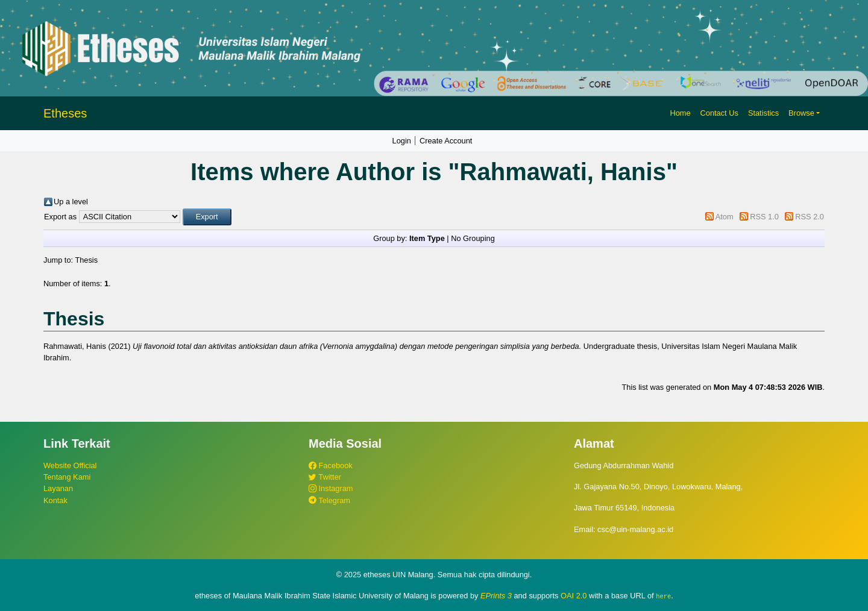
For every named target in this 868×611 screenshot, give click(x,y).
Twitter (325, 477)
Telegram (329, 500)
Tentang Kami (67, 477)
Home (680, 113)
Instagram (331, 488)
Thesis (86, 260)
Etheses (65, 113)
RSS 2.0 (810, 217)
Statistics (763, 113)
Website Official (70, 465)
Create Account (446, 141)
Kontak (55, 500)
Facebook (331, 465)
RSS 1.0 (764, 217)
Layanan (58, 488)
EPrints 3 (496, 596)
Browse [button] (801, 113)
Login (402, 141)
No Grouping (473, 238)
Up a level (71, 202)
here (663, 596)
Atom (725, 217)
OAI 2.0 (574, 596)
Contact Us (719, 113)
